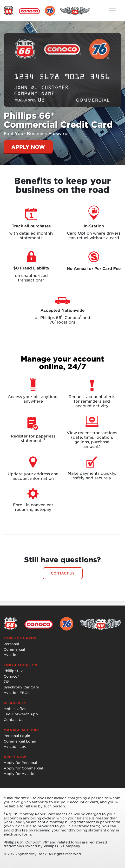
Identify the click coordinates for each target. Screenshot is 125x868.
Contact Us (13, 720)
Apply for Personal (20, 763)
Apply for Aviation (20, 774)
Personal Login (17, 736)
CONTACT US (63, 573)
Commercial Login (20, 741)
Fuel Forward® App (21, 714)
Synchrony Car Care (21, 687)
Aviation (11, 655)
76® (7, 682)
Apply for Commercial (23, 768)
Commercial (14, 649)
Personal (11, 644)
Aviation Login (17, 746)
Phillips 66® (13, 671)
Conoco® (11, 676)
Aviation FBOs (16, 693)
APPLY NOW (28, 147)
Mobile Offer (15, 709)
